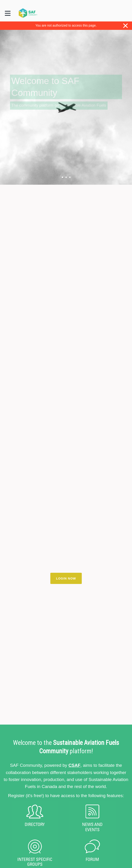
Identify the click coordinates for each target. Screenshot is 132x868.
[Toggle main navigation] (7, 13)
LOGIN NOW (66, 578)
